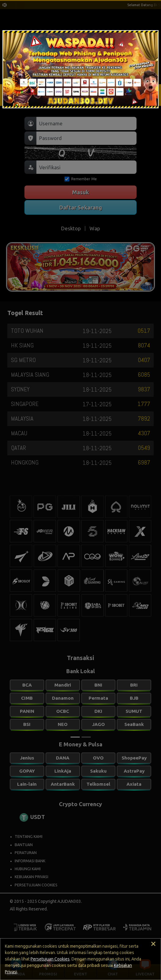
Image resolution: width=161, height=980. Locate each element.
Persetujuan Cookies (50, 959)
